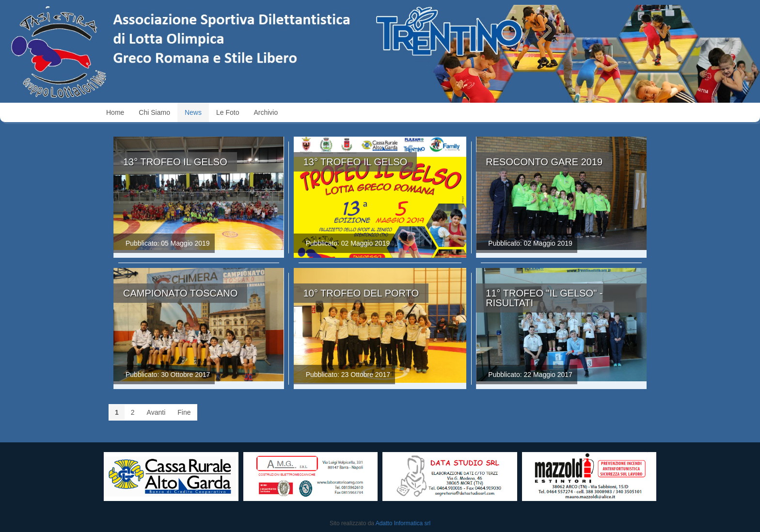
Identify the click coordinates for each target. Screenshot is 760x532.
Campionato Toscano (180, 293)
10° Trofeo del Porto (361, 293)
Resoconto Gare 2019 (544, 162)
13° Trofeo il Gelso (175, 162)
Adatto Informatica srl (403, 523)
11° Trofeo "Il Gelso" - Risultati (544, 298)
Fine (184, 412)
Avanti (156, 412)
